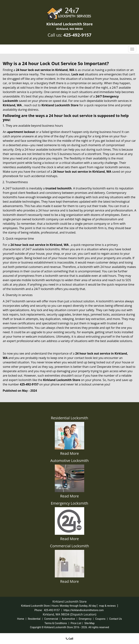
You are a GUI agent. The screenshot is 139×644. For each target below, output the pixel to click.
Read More (69, 453)
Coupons (100, 619)
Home (21, 619)
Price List (76, 623)
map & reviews (108, 606)
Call (70, 639)
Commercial (51, 619)
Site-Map (89, 623)
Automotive (68, 619)
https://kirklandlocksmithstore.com (84, 610)
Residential (34, 619)
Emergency (85, 619)
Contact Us (116, 619)
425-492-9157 (77, 35)
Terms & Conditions (56, 623)
